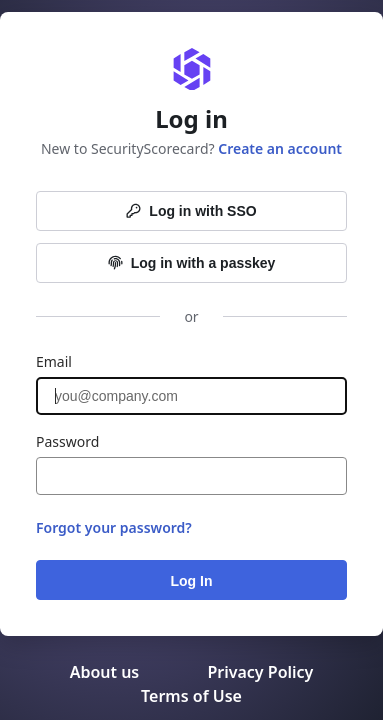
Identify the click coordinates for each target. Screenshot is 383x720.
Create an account (280, 148)
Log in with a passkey (192, 263)
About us (107, 672)
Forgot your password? (114, 527)
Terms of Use (191, 696)
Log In (192, 581)
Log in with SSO (191, 211)
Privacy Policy (260, 672)
